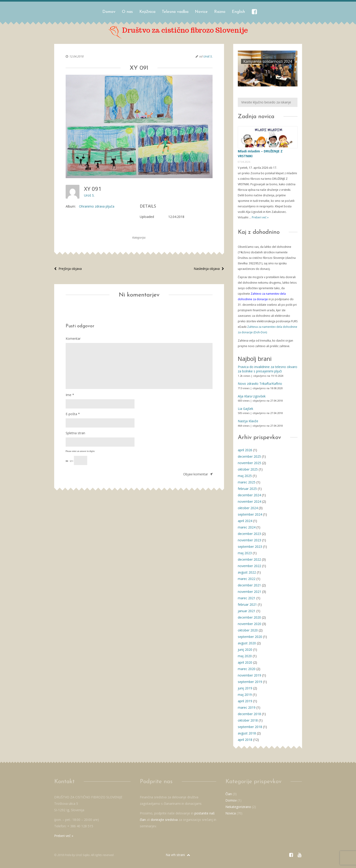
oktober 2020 (248, 630)
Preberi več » (260, 217)
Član (229, 794)
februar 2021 (247, 604)
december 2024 (249, 495)
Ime (70, 395)
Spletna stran (75, 433)
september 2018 (250, 727)
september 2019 (250, 682)
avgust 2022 (247, 572)
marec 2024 (247, 527)
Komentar (73, 338)
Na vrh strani (178, 855)
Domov (109, 12)
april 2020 (245, 662)
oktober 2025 (248, 469)
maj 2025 (245, 476)
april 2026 (245, 450)
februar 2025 (247, 489)
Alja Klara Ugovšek (252, 396)
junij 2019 (245, 688)
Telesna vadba (175, 12)
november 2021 (249, 592)
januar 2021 (247, 611)
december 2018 (249, 714)
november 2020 (249, 624)
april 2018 (245, 740)
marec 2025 (247, 482)
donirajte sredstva (164, 820)
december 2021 (249, 585)
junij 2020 (245, 650)
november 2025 (249, 463)
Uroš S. (208, 56)
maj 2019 (245, 695)
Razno (220, 12)
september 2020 (250, 637)
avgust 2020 (247, 643)
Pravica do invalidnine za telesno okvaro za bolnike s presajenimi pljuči (268, 369)
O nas (127, 12)
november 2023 (249, 540)
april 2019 (245, 701)
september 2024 (250, 514)
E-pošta (73, 414)
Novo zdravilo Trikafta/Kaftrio (260, 384)
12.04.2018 (76, 56)
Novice (201, 12)
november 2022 (249, 566)
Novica (231, 813)
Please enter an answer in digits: (80, 451)
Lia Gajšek (245, 409)
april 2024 (245, 521)
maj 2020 (245, 656)
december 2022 (249, 559)
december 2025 (249, 456)
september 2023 (250, 547)
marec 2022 (247, 579)
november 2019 (249, 675)
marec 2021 (247, 598)
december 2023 (249, 534)
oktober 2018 (248, 720)
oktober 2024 (248, 508)
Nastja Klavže (248, 421)
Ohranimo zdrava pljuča (97, 206)
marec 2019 (247, 707)
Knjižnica (147, 12)
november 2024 (249, 501)
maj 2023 (245, 553)
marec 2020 (247, 669)
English (238, 12)
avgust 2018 (247, 733)
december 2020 (249, 617)
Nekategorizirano (238, 807)
